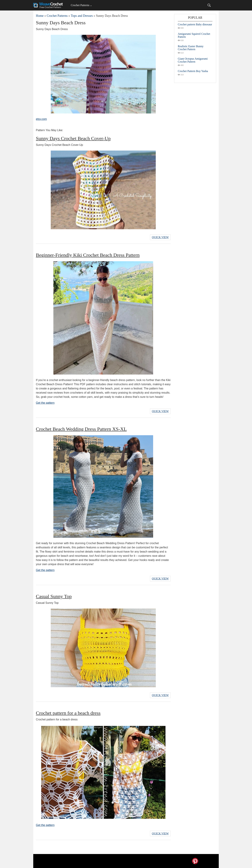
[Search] (209, 5)
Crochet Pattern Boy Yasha (193, 71)
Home (40, 16)
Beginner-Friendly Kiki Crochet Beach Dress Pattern (88, 255)
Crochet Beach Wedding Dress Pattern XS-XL (81, 429)
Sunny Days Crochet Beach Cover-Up (73, 138)
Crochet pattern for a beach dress (68, 713)
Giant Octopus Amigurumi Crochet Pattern (193, 60)
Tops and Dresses (82, 16)
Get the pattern (45, 403)
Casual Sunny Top (54, 596)
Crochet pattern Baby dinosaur (195, 24)
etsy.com (41, 119)
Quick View (160, 237)
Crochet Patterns (80, 5)
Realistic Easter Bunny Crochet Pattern (191, 48)
